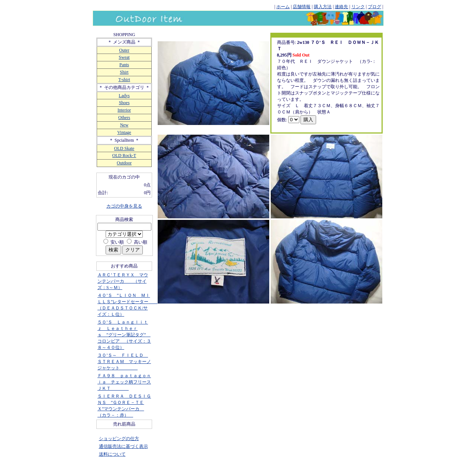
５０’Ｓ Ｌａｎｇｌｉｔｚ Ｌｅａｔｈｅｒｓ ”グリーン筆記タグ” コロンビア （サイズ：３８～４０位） (124, 335)
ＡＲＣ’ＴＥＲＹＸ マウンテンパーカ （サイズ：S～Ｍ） (123, 281)
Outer (124, 50)
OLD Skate (124, 148)
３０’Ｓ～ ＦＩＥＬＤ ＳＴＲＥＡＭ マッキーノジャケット (124, 362)
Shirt (124, 72)
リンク (358, 7)
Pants (124, 65)
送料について (112, 454)
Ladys (124, 96)
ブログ (374, 7)
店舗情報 (302, 7)
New (124, 125)
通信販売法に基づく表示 (123, 446)
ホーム (283, 7)
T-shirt (124, 80)
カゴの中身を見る (124, 206)
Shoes (124, 103)
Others (124, 118)
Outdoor (124, 163)
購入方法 (323, 7)
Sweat (124, 57)
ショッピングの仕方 (119, 439)
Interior (124, 110)
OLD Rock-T (124, 155)
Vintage (124, 132)
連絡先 (341, 7)
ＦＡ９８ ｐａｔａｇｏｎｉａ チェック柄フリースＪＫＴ (124, 382)
